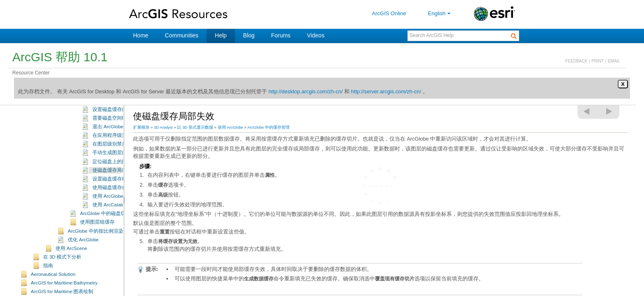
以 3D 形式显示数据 (195, 127)
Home (141, 35)
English (440, 13)
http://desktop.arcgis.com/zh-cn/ (306, 91)
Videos (316, 35)
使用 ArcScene (71, 273)
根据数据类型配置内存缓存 (122, 125)
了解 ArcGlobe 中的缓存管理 (111, 108)
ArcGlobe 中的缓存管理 (268, 127)
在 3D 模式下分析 (62, 281)
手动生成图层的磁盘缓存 (120, 177)
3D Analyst (163, 127)
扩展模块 (141, 127)
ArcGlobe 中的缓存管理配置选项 (115, 117)
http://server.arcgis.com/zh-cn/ (386, 91)
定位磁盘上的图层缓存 (117, 186)
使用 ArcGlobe (231, 127)
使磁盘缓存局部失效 (115, 194)
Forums (281, 35)
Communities (182, 35)
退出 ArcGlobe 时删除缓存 (121, 151)
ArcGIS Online (389, 13)
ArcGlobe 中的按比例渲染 (95, 255)
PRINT (598, 61)
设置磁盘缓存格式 (112, 203)
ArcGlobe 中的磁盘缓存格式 (110, 238)
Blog (249, 35)
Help (221, 35)
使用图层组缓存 (97, 246)
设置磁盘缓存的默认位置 (120, 134)
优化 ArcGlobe (83, 264)
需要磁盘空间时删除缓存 (120, 142)
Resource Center (31, 73)
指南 (48, 290)
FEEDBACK (576, 61)
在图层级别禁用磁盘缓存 (120, 168)
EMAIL (614, 61)
